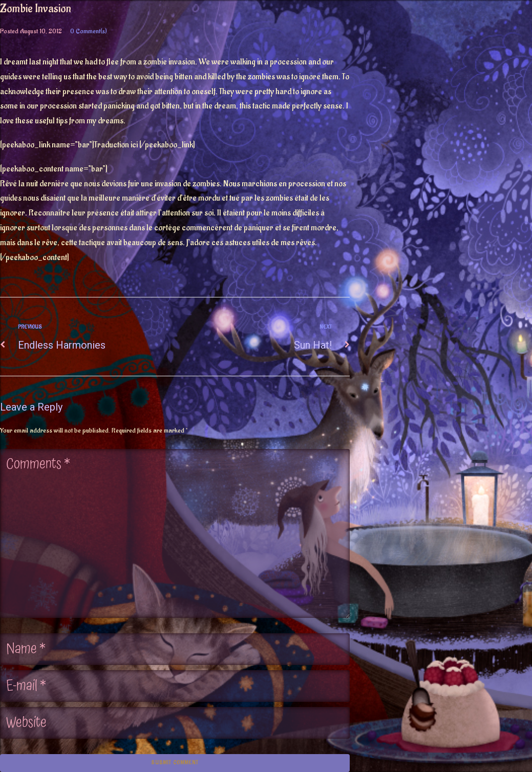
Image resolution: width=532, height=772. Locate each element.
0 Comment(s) (89, 31)
